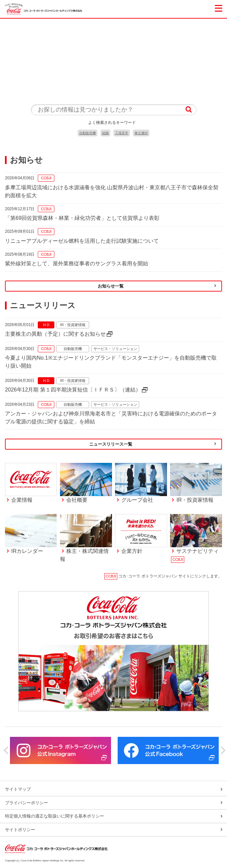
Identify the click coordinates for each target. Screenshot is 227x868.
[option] (60, 750)
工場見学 (122, 133)
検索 (189, 110)
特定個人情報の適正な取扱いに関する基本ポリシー (55, 816)
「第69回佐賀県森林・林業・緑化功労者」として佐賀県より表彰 (82, 218)
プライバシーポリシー (27, 803)
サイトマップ (18, 789)
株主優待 (141, 133)
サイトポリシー (20, 830)
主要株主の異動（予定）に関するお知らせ (55, 334)
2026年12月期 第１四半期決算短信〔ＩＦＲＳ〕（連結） (73, 390)
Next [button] (222, 750)
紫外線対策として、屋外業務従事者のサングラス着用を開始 (77, 263)
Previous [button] (5, 750)
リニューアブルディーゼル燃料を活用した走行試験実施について (82, 241)
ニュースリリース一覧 (111, 444)
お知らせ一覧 (111, 286)
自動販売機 (87, 133)
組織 (105, 133)
